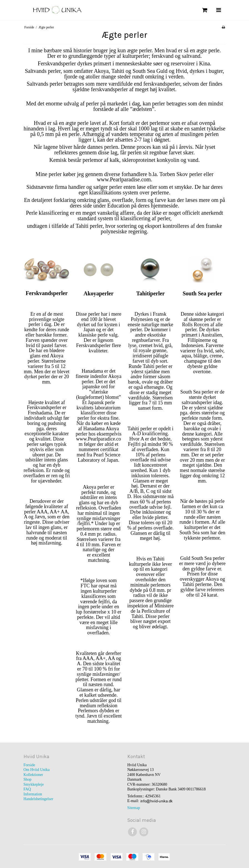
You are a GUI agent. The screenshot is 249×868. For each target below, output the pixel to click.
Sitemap (134, 808)
